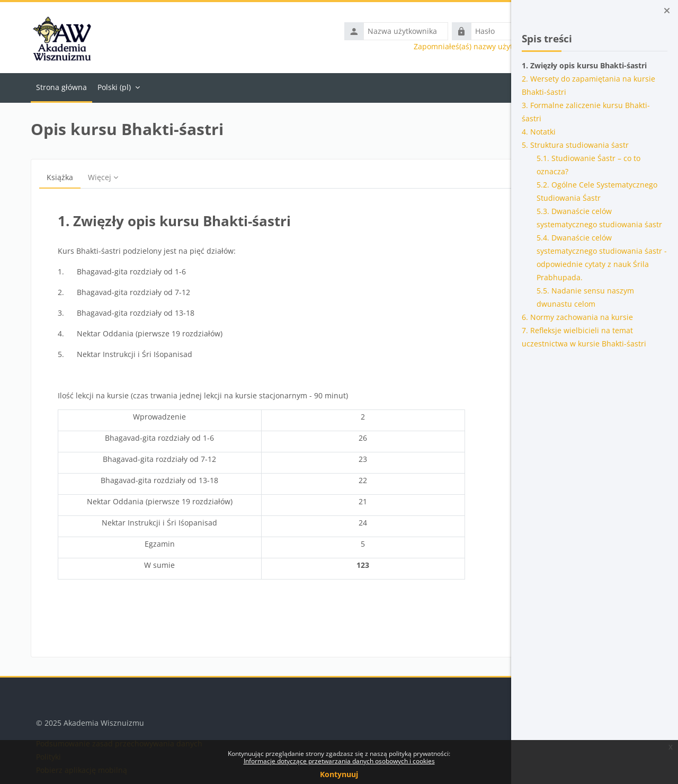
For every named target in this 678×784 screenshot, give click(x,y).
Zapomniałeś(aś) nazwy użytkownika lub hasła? (403, 47)
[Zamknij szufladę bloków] (667, 11)
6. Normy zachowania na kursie (577, 317)
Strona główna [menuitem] (56, 87)
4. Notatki (539, 132)
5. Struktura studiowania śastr (575, 145)
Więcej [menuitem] (94, 177)
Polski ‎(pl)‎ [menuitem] (109, 87)
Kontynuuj (339, 774)
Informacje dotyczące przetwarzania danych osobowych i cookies (339, 761)
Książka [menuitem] (55, 177)
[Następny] (475, 221)
